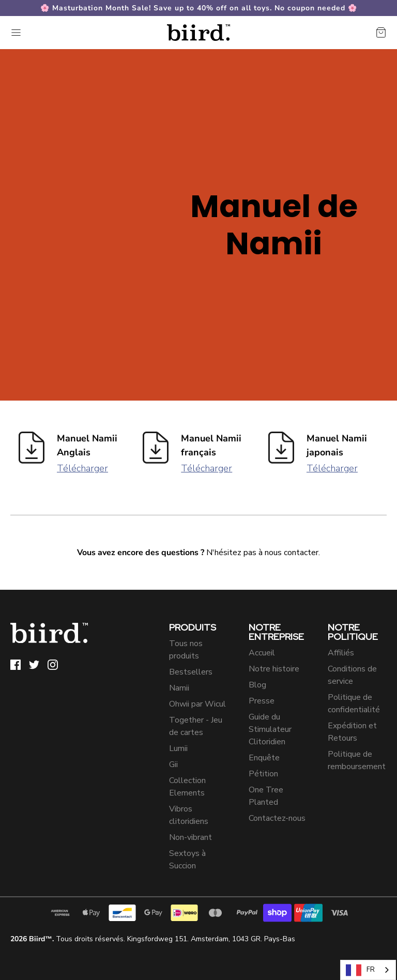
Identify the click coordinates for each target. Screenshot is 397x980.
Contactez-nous (277, 818)
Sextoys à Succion (187, 860)
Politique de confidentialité (354, 703)
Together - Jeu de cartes (196, 726)
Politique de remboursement (357, 760)
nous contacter (292, 553)
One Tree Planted (266, 796)
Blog (257, 685)
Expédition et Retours (352, 732)
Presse (262, 701)
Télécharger (82, 468)
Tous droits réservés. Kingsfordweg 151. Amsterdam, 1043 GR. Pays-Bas (153, 939)
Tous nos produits (186, 650)
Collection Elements (187, 787)
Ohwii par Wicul (197, 704)
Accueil (262, 653)
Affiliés (341, 653)
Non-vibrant (190, 837)
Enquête (264, 758)
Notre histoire (274, 669)
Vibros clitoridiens (189, 815)
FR (360, 970)
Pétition (263, 774)
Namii (179, 688)
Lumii (178, 748)
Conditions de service (352, 675)
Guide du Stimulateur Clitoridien (270, 729)
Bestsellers (191, 672)
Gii (173, 764)
